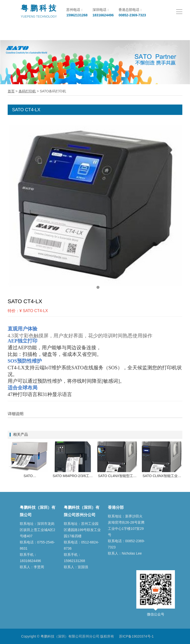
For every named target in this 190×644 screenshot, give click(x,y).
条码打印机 (27, 91)
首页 (11, 91)
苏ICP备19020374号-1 (136, 636)
